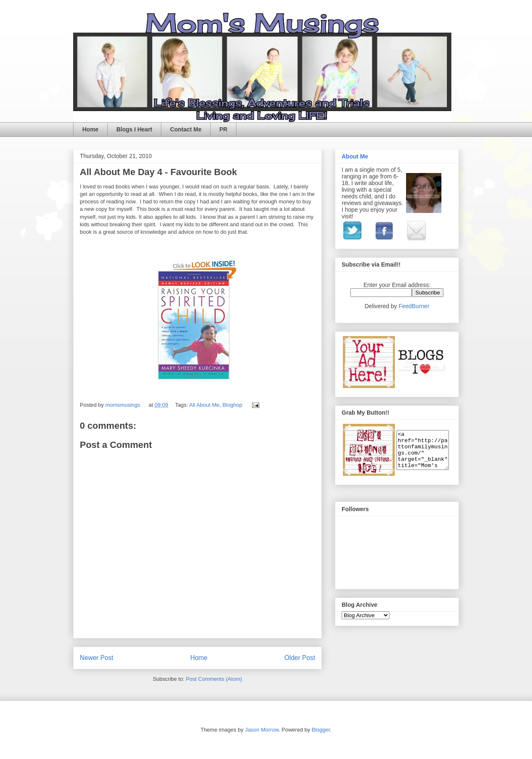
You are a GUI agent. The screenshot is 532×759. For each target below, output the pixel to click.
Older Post (300, 658)
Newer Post (97, 658)
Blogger (321, 730)
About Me (355, 156)
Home (90, 129)
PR (223, 129)
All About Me (204, 405)
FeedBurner (414, 306)
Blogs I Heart (134, 129)
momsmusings (123, 405)
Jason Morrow (262, 730)
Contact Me (186, 129)
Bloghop (232, 405)
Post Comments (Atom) (214, 679)
